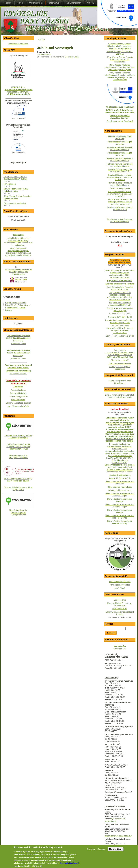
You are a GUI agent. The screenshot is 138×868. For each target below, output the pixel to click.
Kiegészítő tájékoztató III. (120, 478)
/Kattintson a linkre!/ (120, 360)
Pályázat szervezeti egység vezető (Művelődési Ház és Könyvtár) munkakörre (120, 202)
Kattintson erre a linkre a (120, 582)
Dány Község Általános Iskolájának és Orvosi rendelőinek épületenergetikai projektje (120, 67)
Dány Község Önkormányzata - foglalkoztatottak (17, 197)
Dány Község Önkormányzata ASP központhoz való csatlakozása (120, 59)
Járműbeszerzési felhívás (120, 363)
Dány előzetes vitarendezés (120, 487)
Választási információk (18, 44)
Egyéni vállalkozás (18, 393)
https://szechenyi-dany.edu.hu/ (115, 820)
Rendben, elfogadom (97, 851)
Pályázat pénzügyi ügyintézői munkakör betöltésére (120, 160)
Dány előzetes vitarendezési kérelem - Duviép (120, 522)
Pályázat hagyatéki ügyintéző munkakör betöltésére (120, 165)
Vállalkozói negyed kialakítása (120, 107)
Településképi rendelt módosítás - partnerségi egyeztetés (120, 321)
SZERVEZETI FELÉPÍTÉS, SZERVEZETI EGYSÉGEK (16, 178)
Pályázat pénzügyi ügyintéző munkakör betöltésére (120, 220)
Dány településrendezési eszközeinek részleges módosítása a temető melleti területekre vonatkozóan (120, 296)
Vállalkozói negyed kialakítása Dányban (120, 53)
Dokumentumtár (44, 54)
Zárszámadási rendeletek (15, 203)
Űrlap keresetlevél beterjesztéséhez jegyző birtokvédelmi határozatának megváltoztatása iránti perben (18, 252)
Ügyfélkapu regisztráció (18, 406)
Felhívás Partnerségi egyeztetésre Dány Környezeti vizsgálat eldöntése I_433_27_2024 (120, 329)
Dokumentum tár (120, 609)
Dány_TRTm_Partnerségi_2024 (120, 336)
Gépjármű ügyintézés (18, 396)
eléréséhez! (120, 588)
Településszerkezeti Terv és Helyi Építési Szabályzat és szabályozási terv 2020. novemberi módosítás (120, 274)
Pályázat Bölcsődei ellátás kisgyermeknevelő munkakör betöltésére (120, 177)
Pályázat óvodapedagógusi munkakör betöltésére (120, 171)
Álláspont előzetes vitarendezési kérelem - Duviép (120, 517)
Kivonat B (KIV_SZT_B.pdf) (120, 317)
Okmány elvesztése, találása (18, 403)
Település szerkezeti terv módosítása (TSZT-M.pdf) (120, 304)
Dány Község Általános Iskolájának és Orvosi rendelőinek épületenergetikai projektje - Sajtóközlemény (120, 76)
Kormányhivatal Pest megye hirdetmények (120, 604)
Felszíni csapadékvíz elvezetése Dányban (120, 117)
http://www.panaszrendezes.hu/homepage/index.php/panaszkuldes (18, 272)
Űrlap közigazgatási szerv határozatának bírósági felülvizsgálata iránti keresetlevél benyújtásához (18, 242)
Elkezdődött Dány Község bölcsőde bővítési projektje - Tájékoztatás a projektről (120, 46)
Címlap (42, 39)
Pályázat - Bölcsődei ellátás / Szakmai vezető (120, 208)
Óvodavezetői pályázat (120, 188)
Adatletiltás (18, 387)
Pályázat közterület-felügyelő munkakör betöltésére (120, 148)
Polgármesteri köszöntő (16, 303)
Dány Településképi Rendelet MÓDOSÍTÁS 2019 (120, 288)
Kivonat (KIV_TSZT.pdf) (120, 314)
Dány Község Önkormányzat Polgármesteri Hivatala (18, 306)
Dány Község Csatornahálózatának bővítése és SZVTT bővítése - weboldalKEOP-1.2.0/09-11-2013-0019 (120, 353)
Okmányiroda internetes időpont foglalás (120, 613)
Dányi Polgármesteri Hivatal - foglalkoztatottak (16, 190)
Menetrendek (120, 646)
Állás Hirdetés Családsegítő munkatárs (120, 137)
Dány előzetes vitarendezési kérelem (120, 500)
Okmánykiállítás (18, 400)
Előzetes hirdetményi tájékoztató (120, 284)
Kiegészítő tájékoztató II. (120, 475)
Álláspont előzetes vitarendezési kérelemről (120, 483)
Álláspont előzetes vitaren (120, 490)
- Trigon (123, 507)
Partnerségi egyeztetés (120, 585)
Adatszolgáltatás (18, 390)
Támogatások (10, 184)
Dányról (9, 310)
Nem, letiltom (116, 851)
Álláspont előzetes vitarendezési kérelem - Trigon (120, 495)
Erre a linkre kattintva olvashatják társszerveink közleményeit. (120, 396)
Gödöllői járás (120, 600)
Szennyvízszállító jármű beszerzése (120, 368)
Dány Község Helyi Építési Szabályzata (120, 382)
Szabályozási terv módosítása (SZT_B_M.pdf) (120, 309)
